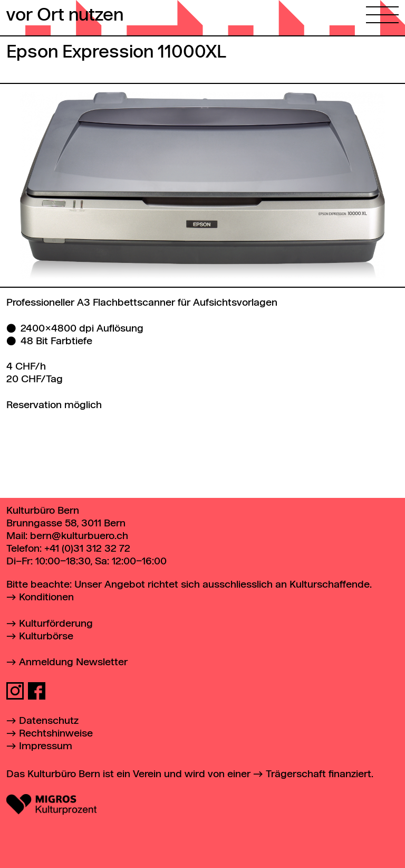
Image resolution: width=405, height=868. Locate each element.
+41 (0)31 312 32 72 (87, 549)
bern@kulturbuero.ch (79, 536)
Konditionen (46, 597)
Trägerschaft (296, 774)
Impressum (46, 746)
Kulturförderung (56, 624)
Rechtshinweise (56, 734)
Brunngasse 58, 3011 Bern (66, 523)
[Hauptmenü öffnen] (382, 12)
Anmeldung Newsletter (73, 662)
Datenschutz (49, 721)
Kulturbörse (46, 636)
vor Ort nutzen (65, 16)
